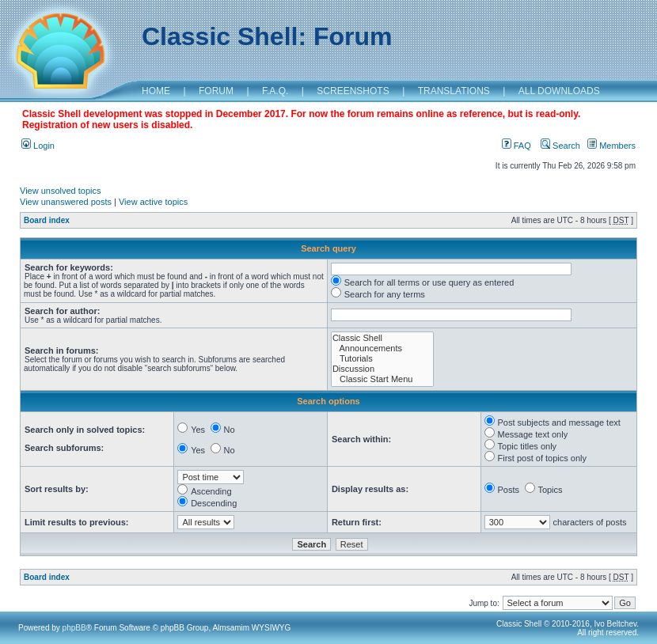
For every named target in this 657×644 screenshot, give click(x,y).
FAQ (516, 146)
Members (611, 146)
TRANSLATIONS (454, 91)
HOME (156, 91)
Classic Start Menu (382, 379)
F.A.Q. (275, 91)
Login (38, 146)
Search (560, 146)
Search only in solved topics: (85, 430)
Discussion (382, 369)
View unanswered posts (66, 202)
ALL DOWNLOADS (559, 91)
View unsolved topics (61, 191)
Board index (47, 220)
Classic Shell (382, 338)
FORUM (216, 91)
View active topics (153, 202)
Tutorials (382, 359)
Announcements (382, 349)
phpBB (74, 628)
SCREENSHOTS (353, 91)
